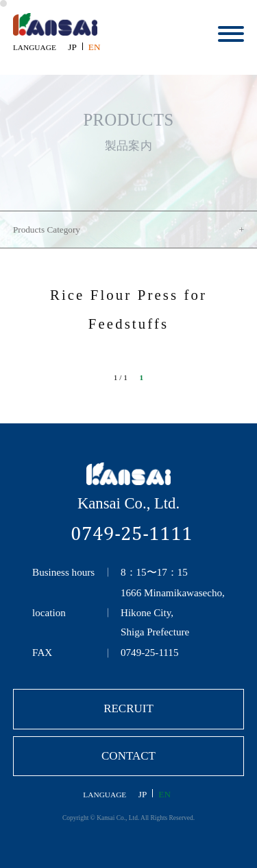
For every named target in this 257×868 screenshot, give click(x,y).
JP (72, 47)
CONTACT (128, 756)
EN (95, 47)
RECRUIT (128, 708)
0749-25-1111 (132, 533)
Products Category (47, 230)
